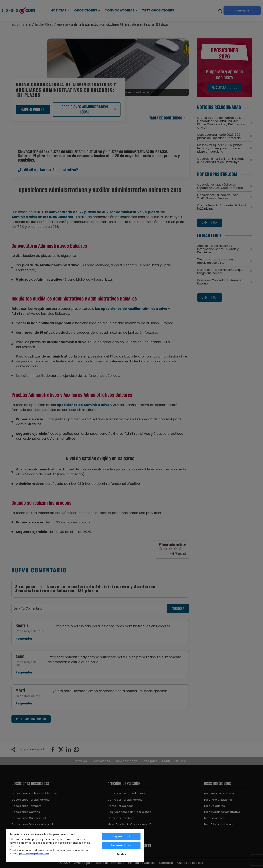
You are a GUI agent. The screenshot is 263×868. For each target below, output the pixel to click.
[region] (75, 845)
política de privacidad (34, 854)
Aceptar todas (121, 836)
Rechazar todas (121, 845)
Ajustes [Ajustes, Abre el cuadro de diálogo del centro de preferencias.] (121, 854)
